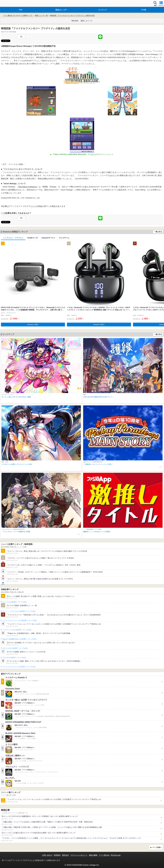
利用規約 (57, 855)
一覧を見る (158, 232)
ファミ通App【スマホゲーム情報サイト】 (18, 15)
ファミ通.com (104, 855)
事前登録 (75, 21)
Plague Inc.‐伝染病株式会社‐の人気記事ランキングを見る (19, 639)
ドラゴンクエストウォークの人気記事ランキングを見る (20, 620)
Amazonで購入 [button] (33, 324)
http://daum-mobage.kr (28, 187)
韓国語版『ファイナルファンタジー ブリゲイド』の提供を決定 (72, 15)
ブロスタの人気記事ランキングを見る (14, 658)
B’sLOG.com (116, 855)
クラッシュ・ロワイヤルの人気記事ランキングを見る (19, 611)
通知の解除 (93, 855)
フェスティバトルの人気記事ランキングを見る (17, 630)
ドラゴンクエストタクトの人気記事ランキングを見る (19, 667)
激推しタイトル (87, 21)
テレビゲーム (64, 238)
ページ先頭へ (157, 847)
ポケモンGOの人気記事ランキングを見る (15, 648)
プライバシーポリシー (79, 855)
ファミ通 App (9, 4)
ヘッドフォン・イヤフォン (13, 238)
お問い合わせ (47, 855)
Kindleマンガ (33, 238)
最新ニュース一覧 (41, 15)
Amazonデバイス (48, 238)
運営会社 (65, 855)
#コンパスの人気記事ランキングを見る (14, 602)
